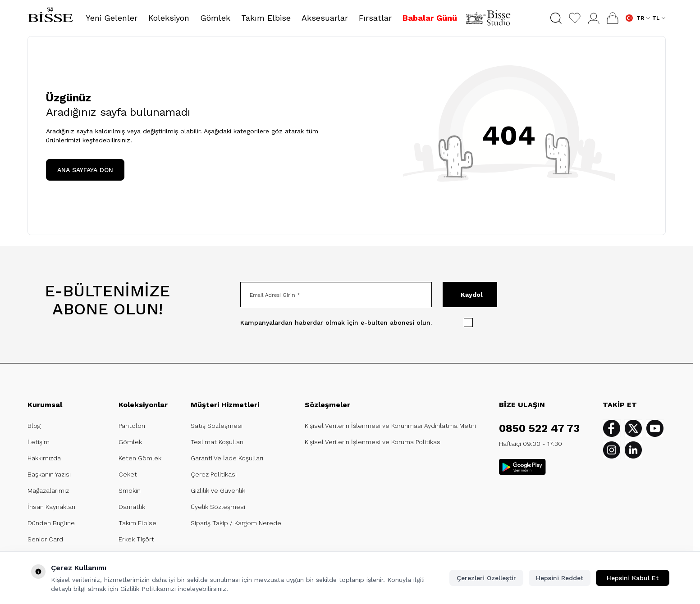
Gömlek (130, 442)
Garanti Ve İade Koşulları (227, 458)
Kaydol (472, 295)
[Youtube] (655, 428)
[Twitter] (633, 428)
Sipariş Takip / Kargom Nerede (236, 523)
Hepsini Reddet (560, 578)
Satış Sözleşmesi (217, 426)
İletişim (39, 442)
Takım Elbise (137, 523)
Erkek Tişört (136, 539)
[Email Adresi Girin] (336, 295)
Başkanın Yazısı (49, 474)
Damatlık (132, 507)
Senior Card (45, 539)
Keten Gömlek (140, 458)
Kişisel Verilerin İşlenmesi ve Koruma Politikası (373, 442)
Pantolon (132, 426)
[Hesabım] (594, 18)
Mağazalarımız (48, 490)
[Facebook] (612, 428)
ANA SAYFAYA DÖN (85, 170)
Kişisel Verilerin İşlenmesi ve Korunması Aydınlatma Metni (390, 426)
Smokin (130, 490)
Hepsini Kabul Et (633, 578)
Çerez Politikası (214, 474)
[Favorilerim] (575, 18)
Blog (34, 426)
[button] (556, 18)
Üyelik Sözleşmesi (218, 507)
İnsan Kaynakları (51, 507)
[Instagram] (612, 450)
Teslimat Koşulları (217, 442)
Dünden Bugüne (51, 523)
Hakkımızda (44, 458)
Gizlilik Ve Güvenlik (218, 490)
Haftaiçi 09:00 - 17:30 (531, 444)
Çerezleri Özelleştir (486, 578)
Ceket (128, 474)
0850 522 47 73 (539, 428)
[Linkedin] (633, 450)
